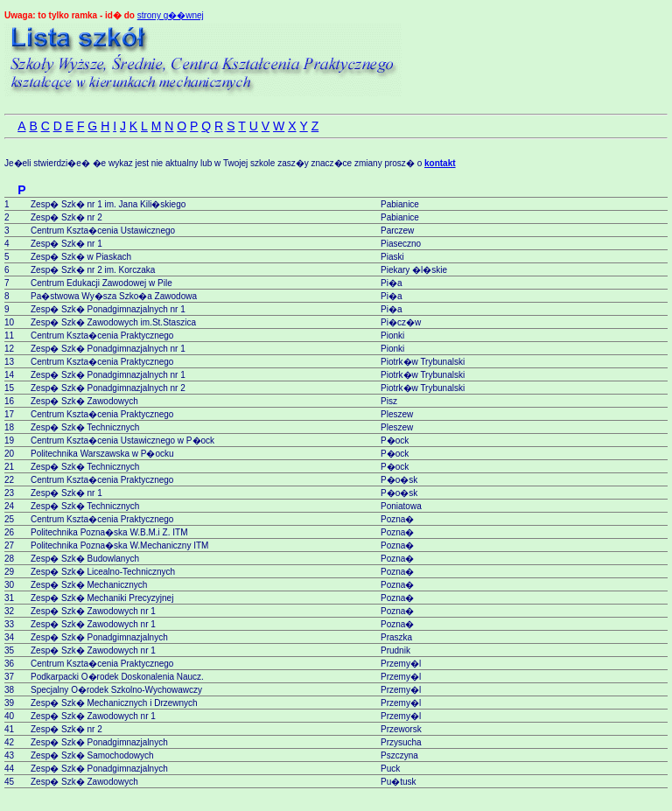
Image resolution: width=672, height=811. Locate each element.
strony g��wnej (171, 15)
